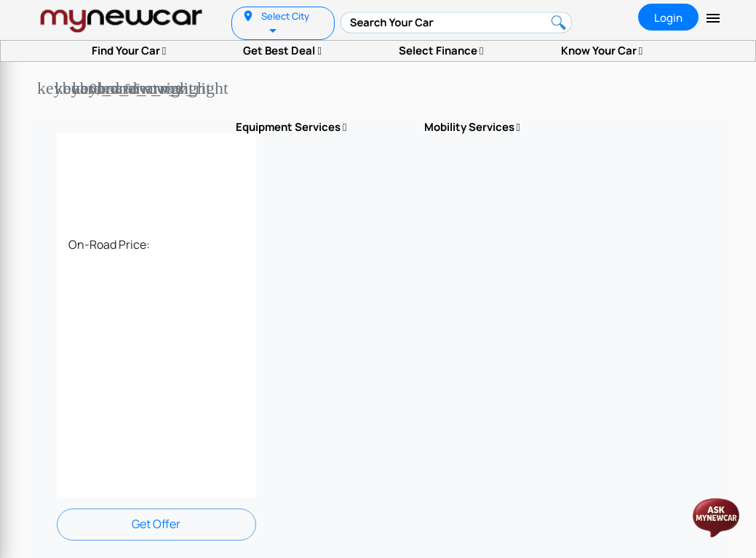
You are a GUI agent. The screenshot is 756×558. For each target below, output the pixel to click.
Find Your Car (129, 51)
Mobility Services (472, 127)
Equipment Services (291, 127)
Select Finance (441, 51)
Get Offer (156, 524)
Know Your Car (602, 51)
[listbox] (274, 29)
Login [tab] (668, 18)
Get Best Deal (282, 51)
